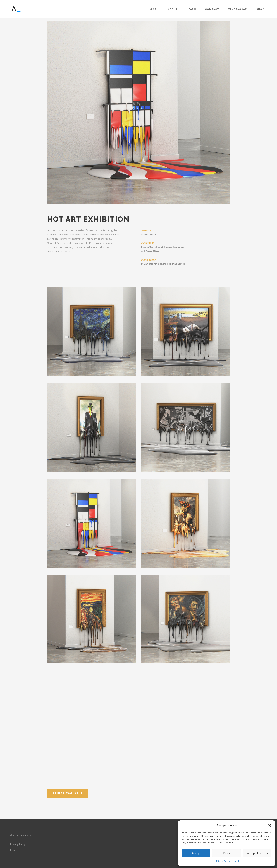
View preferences (257, 853)
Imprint (235, 861)
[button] (270, 825)
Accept (196, 853)
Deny (227, 853)
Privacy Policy (223, 861)
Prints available (68, 793)
